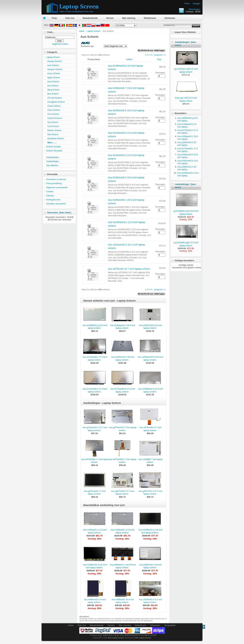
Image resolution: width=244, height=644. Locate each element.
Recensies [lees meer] (59, 212)
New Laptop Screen (116, 638)
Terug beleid (170, 625)
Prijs (159, 59)
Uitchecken (170, 18)
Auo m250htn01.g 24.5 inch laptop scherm (95, 327)
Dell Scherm (52, 134)
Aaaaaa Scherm (54, 61)
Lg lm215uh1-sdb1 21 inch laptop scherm (186, 69)
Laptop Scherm (93, 31)
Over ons (70, 18)
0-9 (155, 635)
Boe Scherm (52, 94)
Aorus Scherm (53, 74)
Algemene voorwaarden (57, 188)
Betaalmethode (90, 18)
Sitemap (50, 196)
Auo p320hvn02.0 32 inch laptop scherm (150, 327)
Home (187, 4)
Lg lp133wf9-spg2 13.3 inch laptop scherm (186, 243)
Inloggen (197, 4)
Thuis (54, 18)
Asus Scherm (53, 82)
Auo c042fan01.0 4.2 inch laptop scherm (150, 601)
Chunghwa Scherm (55, 102)
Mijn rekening (129, 18)
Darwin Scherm (54, 130)
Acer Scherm (53, 65)
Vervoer (110, 18)
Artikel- (129, 59)
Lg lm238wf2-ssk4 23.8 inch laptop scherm (186, 211)
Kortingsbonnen (53, 200)
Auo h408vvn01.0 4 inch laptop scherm (95, 601)
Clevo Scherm (53, 110)
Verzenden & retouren (56, 179)
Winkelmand (150, 18)
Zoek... (51, 32)
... (153, 55)
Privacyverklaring (54, 183)
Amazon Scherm (54, 69)
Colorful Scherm (54, 118)
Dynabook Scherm (55, 139)
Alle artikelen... (53, 165)
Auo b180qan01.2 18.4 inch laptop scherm (123, 327)
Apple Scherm (53, 78)
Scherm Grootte (53, 147)
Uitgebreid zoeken (60, 44)
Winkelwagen (194, 9)
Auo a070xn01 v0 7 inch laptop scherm (129, 269)
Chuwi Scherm (53, 106)
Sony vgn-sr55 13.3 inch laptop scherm (186, 98)
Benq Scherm (53, 90)
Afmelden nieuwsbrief (56, 204)
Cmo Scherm (53, 114)
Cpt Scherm (52, 122)
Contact (50, 192)
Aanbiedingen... (53, 157)
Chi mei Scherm (54, 98)
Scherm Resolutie (54, 151)
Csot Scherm (53, 126)
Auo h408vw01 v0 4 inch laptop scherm (123, 601)
